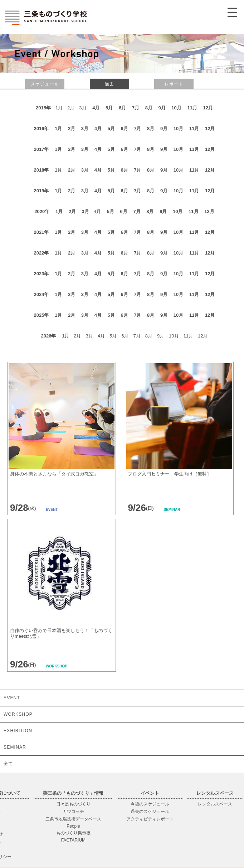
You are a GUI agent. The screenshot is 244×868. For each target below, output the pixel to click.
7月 (136, 108)
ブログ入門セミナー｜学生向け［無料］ (170, 474)
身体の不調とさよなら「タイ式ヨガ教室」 (54, 474)
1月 (58, 129)
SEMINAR (15, 747)
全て (8, 764)
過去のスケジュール (150, 812)
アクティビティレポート (150, 819)
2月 (72, 129)
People (73, 826)
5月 (109, 108)
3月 (85, 129)
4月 (96, 108)
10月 (176, 108)
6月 (122, 108)
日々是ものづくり (73, 804)
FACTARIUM (73, 840)
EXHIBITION (18, 731)
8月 (149, 108)
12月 (208, 108)
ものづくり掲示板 (73, 833)
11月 (192, 108)
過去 (109, 84)
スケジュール (45, 84)
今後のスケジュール (150, 804)
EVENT (12, 698)
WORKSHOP (18, 714)
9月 (162, 108)
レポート (174, 84)
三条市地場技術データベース (73, 819)
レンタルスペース (215, 804)
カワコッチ (73, 812)
